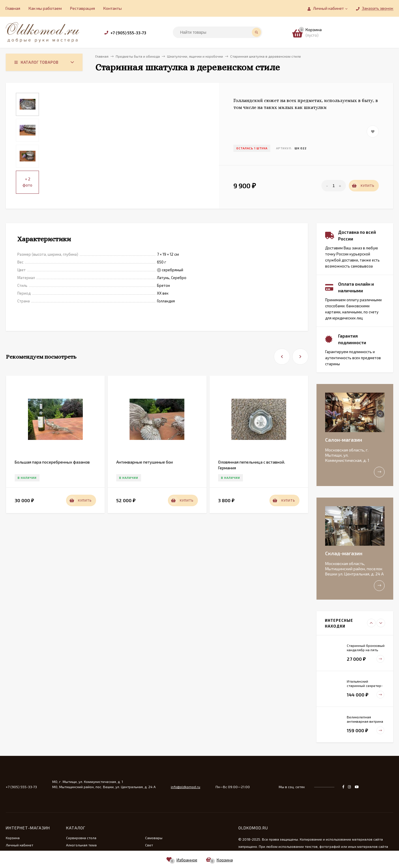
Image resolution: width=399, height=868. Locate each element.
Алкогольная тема (81, 845)
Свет (149, 845)
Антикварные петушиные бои (145, 462)
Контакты (113, 8)
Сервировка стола (81, 838)
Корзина (13, 838)
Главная (13, 8)
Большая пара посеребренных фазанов (52, 462)
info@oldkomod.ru (186, 787)
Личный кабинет (19, 845)
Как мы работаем (45, 8)
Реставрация (83, 8)
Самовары (154, 838)
